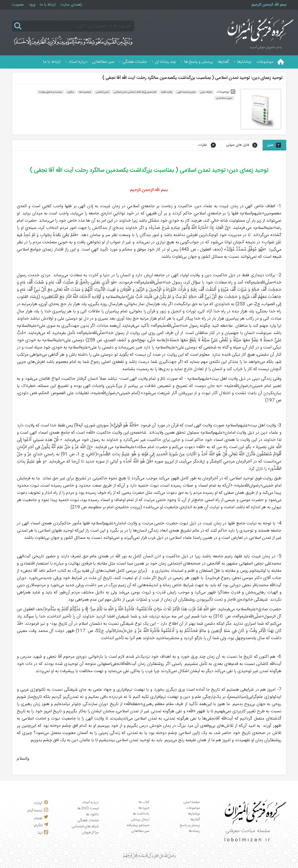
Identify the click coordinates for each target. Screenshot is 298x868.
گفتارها (223, 62)
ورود (32, 5)
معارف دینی (206, 92)
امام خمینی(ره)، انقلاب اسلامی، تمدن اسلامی (135, 92)
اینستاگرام (38, 811)
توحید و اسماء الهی (186, 92)
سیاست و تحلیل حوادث (51, 92)
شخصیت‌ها (85, 92)
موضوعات (265, 62)
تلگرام (41, 826)
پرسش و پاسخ (190, 825)
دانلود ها (92, 814)
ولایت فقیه (167, 92)
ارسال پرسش (140, 820)
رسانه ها (194, 831)
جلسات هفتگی (135, 62)
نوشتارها (244, 62)
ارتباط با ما (48, 5)
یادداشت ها (141, 814)
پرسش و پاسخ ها (199, 62)
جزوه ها (144, 808)
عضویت (18, 5)
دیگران (71, 92)
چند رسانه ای (166, 62)
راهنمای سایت (71, 5)
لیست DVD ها (88, 808)
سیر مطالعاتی (103, 62)
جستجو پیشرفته (138, 825)
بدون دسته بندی (224, 98)
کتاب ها (144, 802)
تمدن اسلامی (103, 92)
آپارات (41, 803)
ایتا (43, 833)
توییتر (41, 818)
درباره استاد (78, 62)
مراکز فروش (90, 833)
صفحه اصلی (192, 802)
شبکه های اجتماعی (85, 826)
